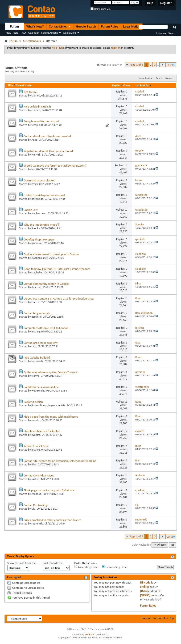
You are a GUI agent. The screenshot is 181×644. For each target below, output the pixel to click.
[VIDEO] (145, 595)
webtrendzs (38, 391)
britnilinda (37, 199)
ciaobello (37, 258)
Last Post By (143, 85)
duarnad (36, 287)
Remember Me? (101, 9)
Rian (34, 464)
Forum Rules (109, 27)
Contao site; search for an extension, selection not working (60, 461)
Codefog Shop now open (39, 239)
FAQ (23, 33)
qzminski (37, 243)
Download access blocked (39, 180)
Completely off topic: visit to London (46, 328)
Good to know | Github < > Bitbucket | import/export (57, 269)
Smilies (145, 587)
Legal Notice (132, 27)
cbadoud (37, 494)
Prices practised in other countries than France (52, 520)
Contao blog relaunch (37, 313)
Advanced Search (166, 33)
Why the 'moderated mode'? (41, 225)
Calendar (34, 33)
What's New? (35, 27)
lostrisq (36, 332)
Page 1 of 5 (136, 65)
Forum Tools (144, 78)
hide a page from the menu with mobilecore (51, 417)
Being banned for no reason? (41, 121)
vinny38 (36, 155)
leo (33, 169)
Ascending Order (86, 567)
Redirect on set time (36, 446)
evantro (36, 420)
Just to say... (31, 92)
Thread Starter (24, 85)
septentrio (37, 524)
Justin (35, 479)
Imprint (146, 618)
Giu (34, 509)
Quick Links (70, 33)
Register (166, 3)
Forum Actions (49, 33)
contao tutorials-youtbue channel (44, 195)
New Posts (12, 33)
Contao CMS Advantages (39, 475)
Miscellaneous (32, 41)
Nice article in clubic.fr (37, 106)
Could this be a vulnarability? (41, 387)
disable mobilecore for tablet (41, 431)
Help (150, 3)
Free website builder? (37, 358)
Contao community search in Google (46, 284)
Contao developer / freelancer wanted (47, 136)
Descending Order (115, 567)
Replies (116, 85)
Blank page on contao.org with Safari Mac (49, 490)
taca (34, 346)
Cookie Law (31, 210)
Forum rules (160, 618)
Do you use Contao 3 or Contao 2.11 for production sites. (59, 298)
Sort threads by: (53, 563)
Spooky (36, 228)
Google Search (86, 27)
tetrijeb (36, 125)
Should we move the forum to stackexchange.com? (55, 166)
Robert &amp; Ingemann (46, 405)
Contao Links (60, 27)
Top (173, 545)
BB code (145, 582)
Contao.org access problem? (41, 343)
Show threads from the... (23, 563)
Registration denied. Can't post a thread (48, 151)
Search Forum (164, 78)
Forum (14, 27)
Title (10, 85)
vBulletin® (90, 634)
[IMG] (144, 591)
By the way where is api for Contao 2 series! (51, 372)
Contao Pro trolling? (36, 505)
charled (36, 96)
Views (127, 85)
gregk (35, 184)
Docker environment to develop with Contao (51, 254)
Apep (35, 140)
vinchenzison (39, 213)
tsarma (36, 302)
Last (171, 65)
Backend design (33, 402)
